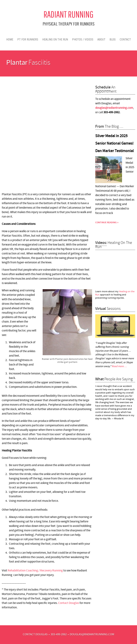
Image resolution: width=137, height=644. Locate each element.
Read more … (119, 366)
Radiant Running (68, 14)
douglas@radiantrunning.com (92, 635)
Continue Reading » (107, 223)
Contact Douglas (69, 603)
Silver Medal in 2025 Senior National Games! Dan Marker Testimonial (115, 144)
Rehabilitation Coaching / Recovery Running (35, 571)
